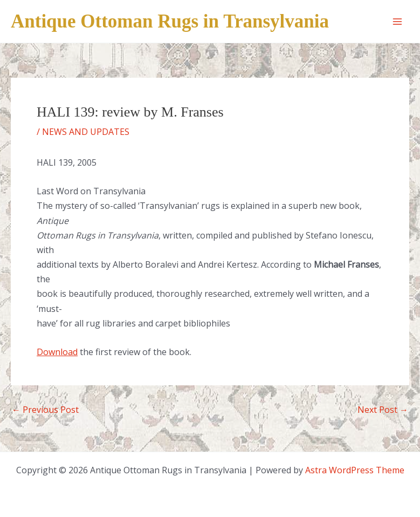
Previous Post (45, 410)
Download (57, 352)
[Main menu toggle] (397, 22)
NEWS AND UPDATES (86, 132)
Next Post (383, 410)
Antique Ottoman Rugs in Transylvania (170, 21)
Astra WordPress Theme (355, 470)
